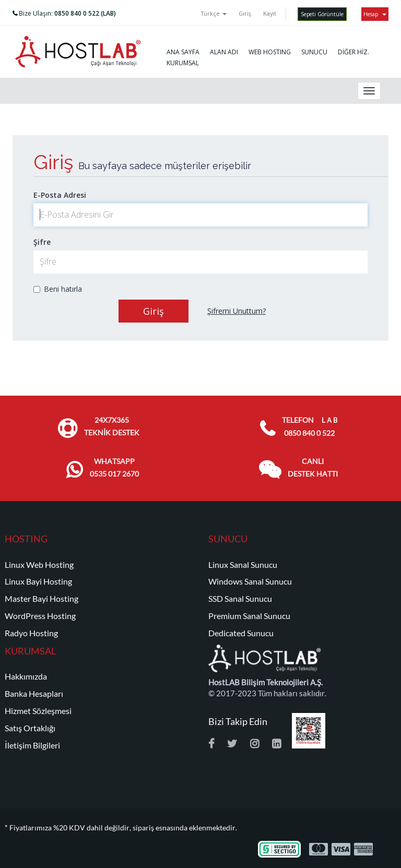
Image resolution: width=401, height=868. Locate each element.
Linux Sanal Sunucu (243, 565)
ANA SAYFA (183, 52)
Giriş (245, 13)
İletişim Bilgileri (32, 745)
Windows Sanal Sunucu (250, 581)
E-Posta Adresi (60, 195)
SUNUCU (314, 52)
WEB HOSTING (270, 52)
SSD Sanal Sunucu (240, 599)
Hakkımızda (26, 676)
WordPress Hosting (40, 616)
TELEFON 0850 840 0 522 (310, 427)
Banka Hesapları (34, 694)
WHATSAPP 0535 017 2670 (114, 468)
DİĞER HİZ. (353, 52)
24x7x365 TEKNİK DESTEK (112, 426)
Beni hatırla (58, 289)
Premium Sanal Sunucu (249, 616)
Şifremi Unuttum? (237, 311)
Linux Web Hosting (39, 565)
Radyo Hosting (31, 633)
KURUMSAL (183, 63)
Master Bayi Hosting (42, 599)
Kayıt (270, 13)
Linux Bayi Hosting (38, 581)
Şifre (42, 242)
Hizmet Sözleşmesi (38, 711)
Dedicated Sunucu (241, 633)
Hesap (375, 14)
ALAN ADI (224, 52)
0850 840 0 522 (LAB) (85, 13)
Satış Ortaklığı (30, 728)
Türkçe (214, 13)
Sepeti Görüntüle (322, 14)
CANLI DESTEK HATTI (313, 468)
